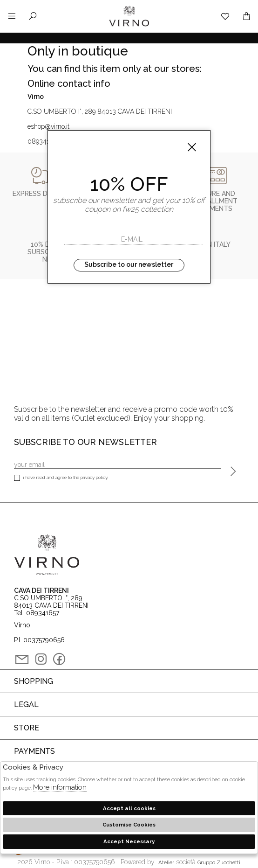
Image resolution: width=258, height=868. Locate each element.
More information (60, 787)
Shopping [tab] (34, 681)
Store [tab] (27, 728)
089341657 (44, 141)
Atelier (166, 862)
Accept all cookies (129, 808)
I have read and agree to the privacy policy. (61, 478)
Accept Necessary (129, 841)
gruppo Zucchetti (219, 862)
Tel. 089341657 (37, 613)
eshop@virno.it (48, 126)
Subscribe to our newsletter (129, 264)
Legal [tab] (26, 705)
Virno (129, 26)
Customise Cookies (129, 825)
